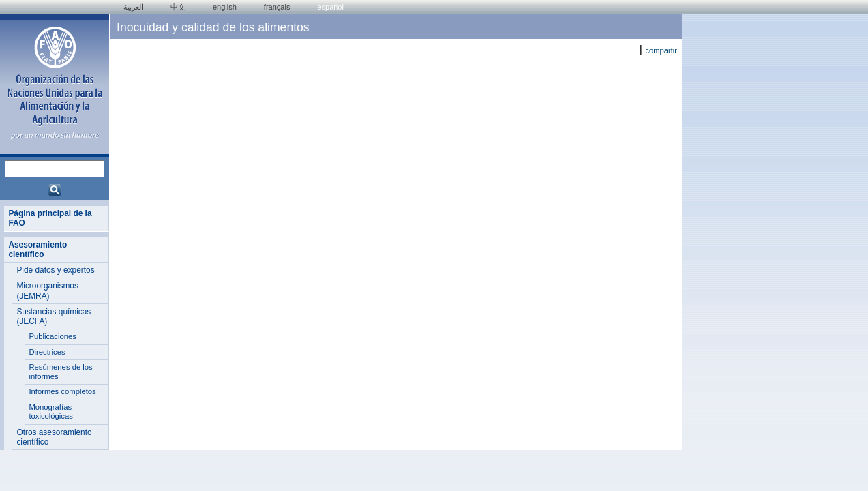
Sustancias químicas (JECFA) (54, 316)
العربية (133, 7)
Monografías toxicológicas (51, 412)
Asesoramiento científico (38, 250)
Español (330, 7)
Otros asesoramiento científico (54, 437)
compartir (661, 50)
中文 (178, 7)
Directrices (47, 352)
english (225, 7)
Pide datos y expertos (55, 270)
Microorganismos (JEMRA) (47, 291)
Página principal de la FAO (50, 218)
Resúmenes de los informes (60, 372)
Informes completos (62, 391)
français (277, 7)
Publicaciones (53, 336)
